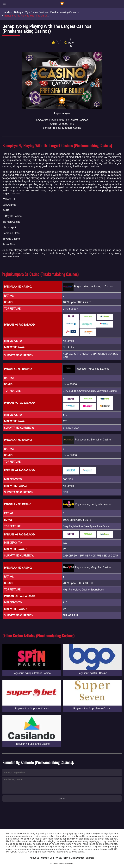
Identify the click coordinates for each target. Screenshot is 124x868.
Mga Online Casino (36, 12)
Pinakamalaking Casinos (64, 12)
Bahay (18, 12)
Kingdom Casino (72, 128)
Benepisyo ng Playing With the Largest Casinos (32, 16)
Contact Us (47, 858)
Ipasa (62, 798)
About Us (34, 858)
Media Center (77, 858)
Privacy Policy (62, 858)
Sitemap (90, 858)
